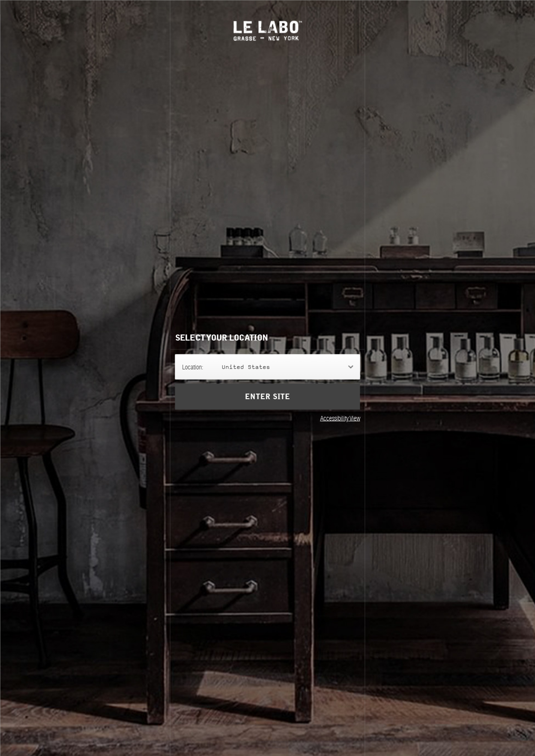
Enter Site (267, 396)
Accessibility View (340, 418)
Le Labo (267, 30)
